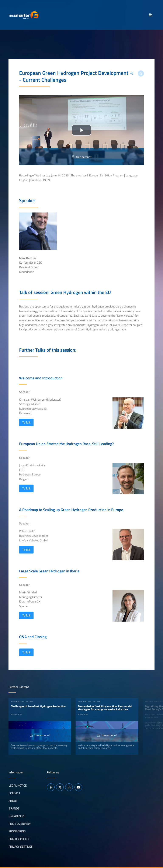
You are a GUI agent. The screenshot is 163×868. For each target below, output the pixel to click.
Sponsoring (17, 831)
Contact (14, 793)
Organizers (17, 816)
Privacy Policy (19, 839)
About (13, 801)
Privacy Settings (21, 847)
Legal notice (18, 786)
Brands (14, 808)
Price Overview (20, 824)
